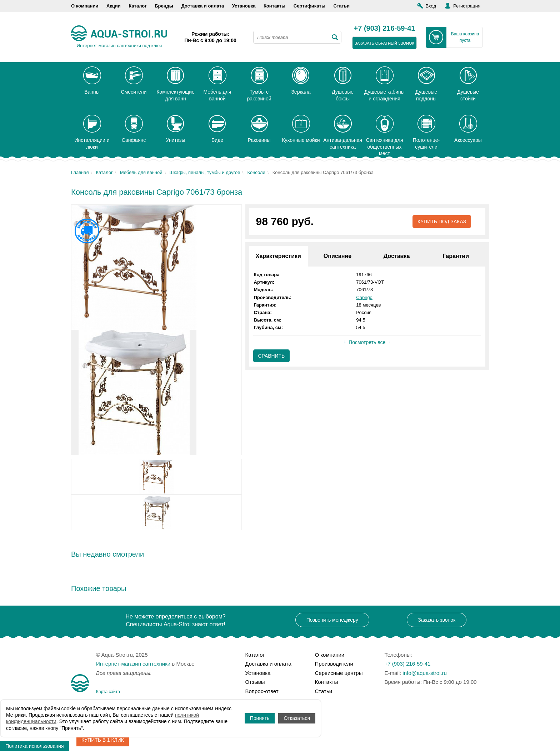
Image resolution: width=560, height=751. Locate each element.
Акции (114, 6)
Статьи (342, 6)
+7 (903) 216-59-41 (385, 29)
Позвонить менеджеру (332, 620)
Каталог (137, 6)
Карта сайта (108, 692)
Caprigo (364, 297)
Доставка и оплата (202, 6)
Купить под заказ (442, 222)
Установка (244, 6)
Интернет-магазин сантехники (133, 664)
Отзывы (255, 682)
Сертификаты (309, 6)
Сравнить (272, 356)
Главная (80, 172)
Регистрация (467, 6)
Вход (431, 6)
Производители (334, 664)
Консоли (256, 172)
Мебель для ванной (141, 172)
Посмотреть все (367, 343)
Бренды (164, 6)
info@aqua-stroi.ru (425, 673)
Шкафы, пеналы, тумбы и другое (205, 172)
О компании (85, 6)
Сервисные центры (339, 673)
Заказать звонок (437, 620)
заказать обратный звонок (384, 43)
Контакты (274, 6)
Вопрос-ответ (262, 691)
